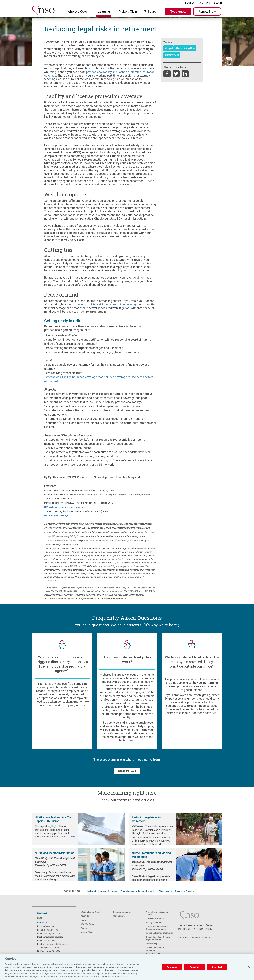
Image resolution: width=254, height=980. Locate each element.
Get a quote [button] (178, 12)
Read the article (66, 837)
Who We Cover (87, 924)
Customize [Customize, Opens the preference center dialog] (172, 967)
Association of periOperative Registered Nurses (158, 938)
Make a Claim (128, 12)
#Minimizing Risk (185, 48)
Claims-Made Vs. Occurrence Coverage (176, 891)
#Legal (168, 48)
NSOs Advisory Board (90, 912)
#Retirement (172, 55)
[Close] (249, 967)
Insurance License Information (159, 933)
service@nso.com (52, 933)
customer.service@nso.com (56, 944)
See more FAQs (127, 771)
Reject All (194, 967)
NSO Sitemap (151, 944)
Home (84, 920)
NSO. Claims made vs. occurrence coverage (65, 507)
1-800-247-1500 (51, 930)
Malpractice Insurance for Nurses (102, 891)
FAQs (40, 918)
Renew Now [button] (207, 12)
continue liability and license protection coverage (106, 304)
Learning (104, 12)
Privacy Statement (154, 923)
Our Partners (119, 916)
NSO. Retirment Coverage (56, 515)
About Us (85, 916)
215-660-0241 (50, 941)
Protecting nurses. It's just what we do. (138, 891)
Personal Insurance (122, 912)
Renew (84, 928)
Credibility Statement (155, 919)
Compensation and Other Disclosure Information (157, 928)
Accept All (217, 967)
